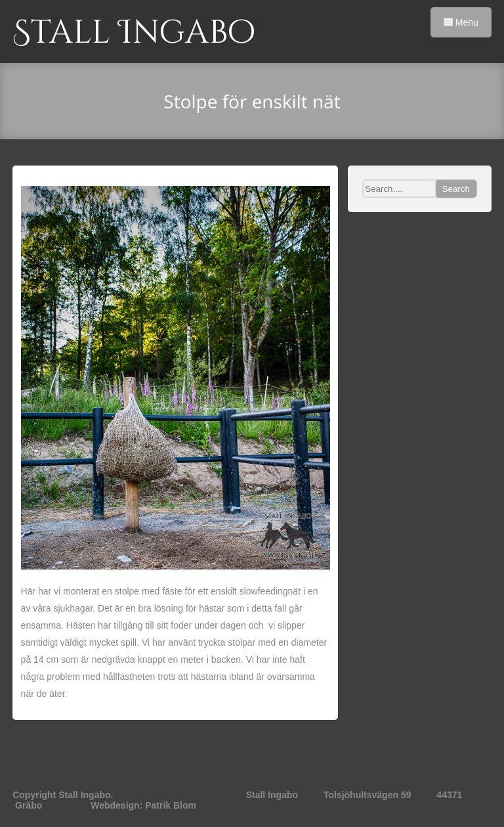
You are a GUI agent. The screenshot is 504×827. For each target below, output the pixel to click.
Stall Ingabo (134, 33)
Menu (461, 22)
